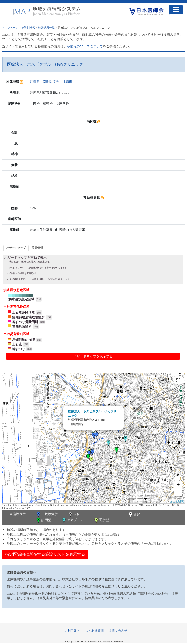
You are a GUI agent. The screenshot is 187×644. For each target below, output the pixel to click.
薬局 (134, 515)
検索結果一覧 (46, 28)
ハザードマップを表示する (93, 356)
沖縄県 (35, 82)
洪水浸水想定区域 (21, 299)
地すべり (19, 349)
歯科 (74, 514)
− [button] (178, 493)
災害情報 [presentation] (37, 248)
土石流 (17, 344)
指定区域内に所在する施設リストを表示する (45, 554)
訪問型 (43, 520)
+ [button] (178, 485)
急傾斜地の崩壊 (23, 340)
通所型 (101, 520)
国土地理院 (177, 501)
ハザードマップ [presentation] (16, 248)
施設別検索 (28, 28)
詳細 (39, 299)
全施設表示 (17, 514)
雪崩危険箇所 (22, 326)
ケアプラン (72, 520)
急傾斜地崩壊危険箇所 (28, 317)
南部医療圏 (51, 82)
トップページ (10, 28)
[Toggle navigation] (176, 10)
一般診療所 (47, 514)
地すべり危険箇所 (25, 322)
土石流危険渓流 (23, 313)
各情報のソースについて (85, 46)
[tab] (16, 248)
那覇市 (67, 82)
